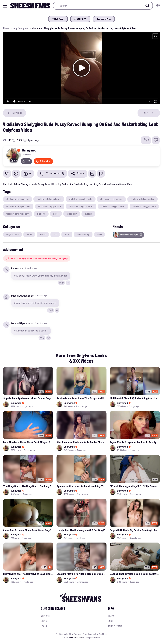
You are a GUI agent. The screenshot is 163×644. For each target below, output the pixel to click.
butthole (88, 214)
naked (56, 214)
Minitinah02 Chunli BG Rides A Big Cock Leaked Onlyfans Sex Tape (135, 398)
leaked (43, 234)
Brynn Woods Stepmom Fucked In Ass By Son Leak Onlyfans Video (135, 442)
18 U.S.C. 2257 (115, 626)
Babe (67, 234)
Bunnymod (29, 150)
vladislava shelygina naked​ (18, 206)
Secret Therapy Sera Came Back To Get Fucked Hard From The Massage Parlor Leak (135, 574)
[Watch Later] (16, 174)
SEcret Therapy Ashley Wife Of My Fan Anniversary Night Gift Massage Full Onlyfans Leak (135, 486)
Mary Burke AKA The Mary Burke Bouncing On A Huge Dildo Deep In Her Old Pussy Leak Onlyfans (28, 574)
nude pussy (72, 214)
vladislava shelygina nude (50, 206)
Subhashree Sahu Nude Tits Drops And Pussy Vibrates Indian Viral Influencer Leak (82, 398)
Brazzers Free (104, 19)
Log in (44, 626)
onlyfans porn (21, 28)
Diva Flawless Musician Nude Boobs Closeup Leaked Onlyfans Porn (82, 442)
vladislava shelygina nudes (81, 206)
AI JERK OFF (80, 19)
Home (6, 28)
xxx (55, 234)
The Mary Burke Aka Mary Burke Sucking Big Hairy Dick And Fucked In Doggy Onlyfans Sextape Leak (28, 486)
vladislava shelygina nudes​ (113, 206)
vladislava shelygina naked (142, 199)
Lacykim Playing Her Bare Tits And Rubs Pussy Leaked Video (82, 574)
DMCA (110, 621)
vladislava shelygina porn (144, 206)
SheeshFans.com (76, 637)
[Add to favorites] (7, 174)
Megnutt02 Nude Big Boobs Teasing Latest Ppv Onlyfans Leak (135, 530)
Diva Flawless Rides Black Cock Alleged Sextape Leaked (28, 442)
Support (46, 616)
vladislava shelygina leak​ (111, 199)
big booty (41, 214)
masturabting (83, 234)
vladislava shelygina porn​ (18, 214)
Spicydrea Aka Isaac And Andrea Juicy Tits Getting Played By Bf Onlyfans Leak (82, 486)
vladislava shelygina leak (18, 199)
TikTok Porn (58, 19)
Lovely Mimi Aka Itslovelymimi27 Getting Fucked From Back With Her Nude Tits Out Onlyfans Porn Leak (82, 530)
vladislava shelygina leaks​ (81, 199)
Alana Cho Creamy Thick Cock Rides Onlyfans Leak (28, 530)
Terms (111, 616)
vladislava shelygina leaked (49, 199)
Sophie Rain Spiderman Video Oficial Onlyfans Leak (28, 398)
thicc (99, 234)
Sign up (45, 621)
